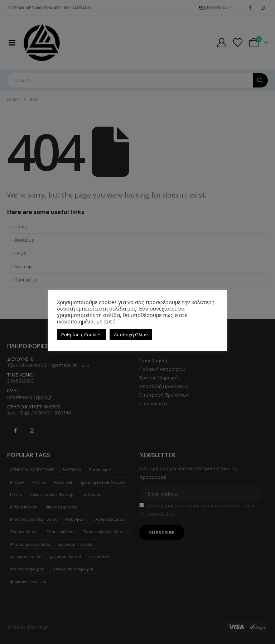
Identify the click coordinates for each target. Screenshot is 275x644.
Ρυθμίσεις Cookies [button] (81, 335)
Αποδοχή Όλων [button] (131, 335)
